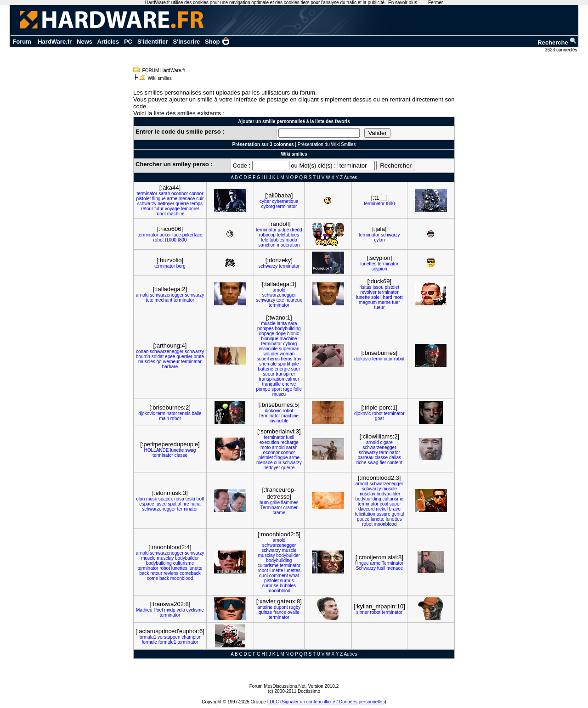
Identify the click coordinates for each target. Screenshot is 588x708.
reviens (171, 573)
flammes (290, 503)
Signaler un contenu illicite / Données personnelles (333, 702)
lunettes (368, 264)
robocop (267, 235)
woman (287, 354)
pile (295, 364)
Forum (22, 42)
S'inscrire (186, 42)
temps (196, 204)
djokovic (362, 359)
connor (196, 194)
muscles (147, 362)
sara (292, 323)
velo (181, 610)
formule (150, 642)
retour (147, 209)
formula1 (147, 637)
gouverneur (168, 362)
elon (140, 499)
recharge (289, 442)
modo (291, 240)
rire (186, 504)
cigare (386, 442)
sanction (267, 245)
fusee (161, 504)
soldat (158, 357)
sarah (164, 194)
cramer (291, 508)
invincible (268, 349)
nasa (179, 499)
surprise (271, 586)
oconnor (180, 194)
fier (383, 463)
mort (398, 297)
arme (172, 199)
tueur (379, 307)
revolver (368, 292)
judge (283, 230)
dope (281, 334)
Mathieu (144, 610)
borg (181, 266)
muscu (279, 394)
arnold (142, 295)
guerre (182, 204)
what (294, 576)
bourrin (143, 357)
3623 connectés (562, 50)
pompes (266, 329)
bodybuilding (288, 329)
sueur (269, 374)
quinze (265, 612)
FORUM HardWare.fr (164, 70)
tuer (396, 302)
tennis (184, 413)
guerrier (184, 357)
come (153, 578)
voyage (172, 209)
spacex (166, 499)
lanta (282, 323)
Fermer (435, 3)
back (144, 573)
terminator (147, 194)
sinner (363, 612)
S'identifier (153, 42)
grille (275, 503)
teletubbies (288, 235)
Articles (108, 42)
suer (296, 369)
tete (150, 300)
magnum (368, 302)
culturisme (393, 499)
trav (297, 359)
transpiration (271, 379)
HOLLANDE (157, 450)
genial (398, 514)
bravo (395, 509)
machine (176, 214)
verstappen (169, 637)
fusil (290, 437)
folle (298, 389)
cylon (379, 240)
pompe (263, 389)
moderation (288, 245)
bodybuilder (389, 494)
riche (362, 463)
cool (384, 504)
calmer (292, 379)
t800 (390, 204)
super (395, 504)
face (177, 235)
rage (288, 389)
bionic (293, 334)
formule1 (167, 642)
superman (289, 349)
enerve (289, 384)
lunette (363, 297)
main (164, 419)
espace (147, 504)
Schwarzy (366, 568)
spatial (175, 504)
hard (388, 297)
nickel (382, 509)
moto (266, 447)
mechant (164, 300)
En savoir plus (403, 3)
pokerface (192, 235)
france (280, 612)
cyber (265, 201)
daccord (367, 509)
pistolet (144, 199)
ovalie (294, 612)
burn (264, 503)
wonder (271, 354)
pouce (363, 519)
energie (282, 369)
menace (187, 199)
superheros (268, 359)
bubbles (288, 586)
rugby (295, 607)
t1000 (171, 240)
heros (287, 359)
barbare (170, 367)
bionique (270, 339)
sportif (284, 364)
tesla (190, 499)
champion (191, 637)
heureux (294, 300)
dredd (296, 230)
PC (128, 42)
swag (190, 450)
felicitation (365, 514)
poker (165, 235)
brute (199, 357)
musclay (367, 494)
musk (152, 499)
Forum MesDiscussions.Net (277, 686)
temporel (190, 209)
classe (181, 455)
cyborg (268, 206)
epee (170, 357)
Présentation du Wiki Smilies (327, 144)
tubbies (277, 240)
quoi (263, 576)
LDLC (273, 702)
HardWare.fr (55, 42)
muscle (268, 323)
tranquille (271, 384)
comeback (190, 573)
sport (277, 389)
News (85, 42)
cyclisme (195, 610)
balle (196, 413)
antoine (265, 607)
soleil (376, 297)
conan (142, 351)
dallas (395, 458)
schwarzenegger (167, 295)
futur (159, 209)
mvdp (170, 610)
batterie (265, 369)
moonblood (385, 524)
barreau (366, 458)
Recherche (557, 42)
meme (384, 302)
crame (279, 513)
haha (195, 504)
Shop (217, 42)
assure (384, 514)
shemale (268, 364)
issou (378, 287)
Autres (350, 177)
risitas (365, 287)
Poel (158, 610)
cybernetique (285, 201)
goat (379, 419)
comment (279, 576)
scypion (379, 269)
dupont (281, 607)
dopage (267, 334)
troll (200, 499)
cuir (200, 199)
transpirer (285, 374)
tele (265, 240)
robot (161, 214)
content (395, 463)
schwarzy (147, 204)
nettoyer (166, 204)
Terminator (271, 508)
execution (269, 442)
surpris (287, 581)
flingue (159, 199)
